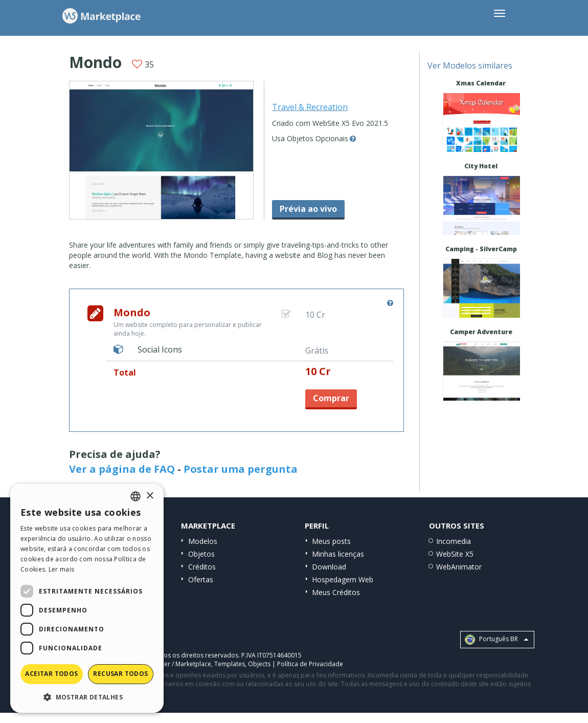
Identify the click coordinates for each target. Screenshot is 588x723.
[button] (87, 697)
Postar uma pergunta (241, 469)
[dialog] (87, 598)
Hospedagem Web (343, 579)
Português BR (496, 640)
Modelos (203, 541)
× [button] (150, 496)
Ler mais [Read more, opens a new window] (61, 569)
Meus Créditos (336, 592)
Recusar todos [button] (120, 674)
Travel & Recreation (310, 107)
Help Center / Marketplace (173, 664)
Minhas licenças (338, 554)
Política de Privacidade (310, 664)
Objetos (201, 554)
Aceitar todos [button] (51, 674)
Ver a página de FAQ (122, 469)
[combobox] (135, 496)
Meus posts (331, 541)
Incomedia (454, 541)
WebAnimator (459, 567)
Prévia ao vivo (308, 209)
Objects (259, 664)
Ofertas (201, 579)
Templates (230, 664)
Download (329, 567)
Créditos (202, 567)
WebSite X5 (455, 554)
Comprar (331, 398)
